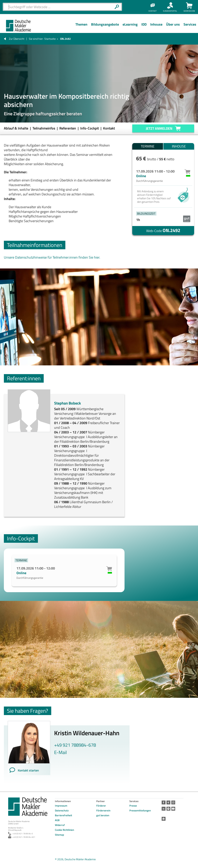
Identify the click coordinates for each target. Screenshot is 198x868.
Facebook (164, 802)
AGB (57, 820)
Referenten (68, 128)
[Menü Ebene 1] (81, 27)
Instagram (173, 802)
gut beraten (103, 815)
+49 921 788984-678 (75, 745)
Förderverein (103, 810)
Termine (148, 146)
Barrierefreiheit (64, 815)
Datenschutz (62, 810)
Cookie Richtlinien (64, 830)
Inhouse (179, 146)
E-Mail (61, 752)
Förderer (101, 806)
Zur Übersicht (17, 39)
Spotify (168, 809)
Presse (133, 806)
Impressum (61, 806)
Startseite (50, 39)
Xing (168, 802)
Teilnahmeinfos (44, 128)
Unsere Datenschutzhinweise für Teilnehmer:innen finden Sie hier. (52, 257)
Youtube (173, 809)
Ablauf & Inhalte (16, 128)
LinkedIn (164, 809)
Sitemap (59, 835)
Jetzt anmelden (159, 128)
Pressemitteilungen (140, 810)
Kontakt (109, 128)
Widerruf (60, 825)
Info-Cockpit (90, 128)
